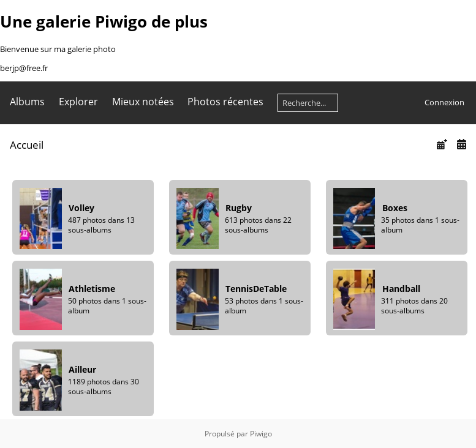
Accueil (27, 145)
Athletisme (92, 289)
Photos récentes (225, 102)
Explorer (78, 102)
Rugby (239, 208)
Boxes (395, 208)
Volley (81, 208)
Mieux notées (143, 102)
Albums (27, 102)
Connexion (444, 102)
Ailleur (82, 369)
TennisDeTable (256, 289)
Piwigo (261, 434)
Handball (401, 289)
